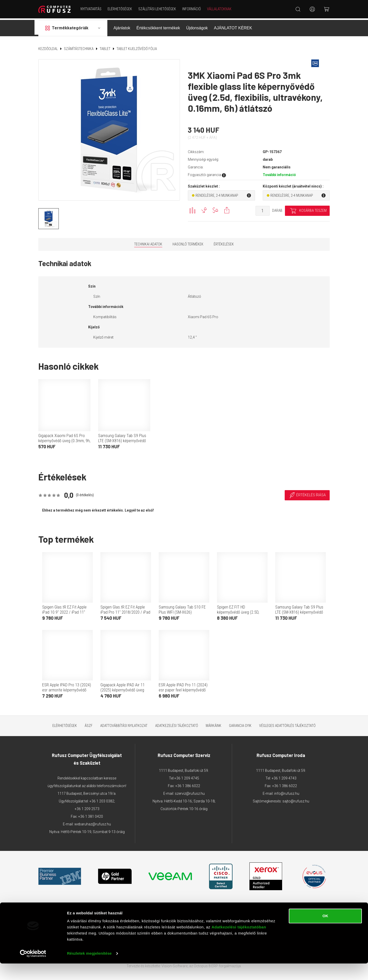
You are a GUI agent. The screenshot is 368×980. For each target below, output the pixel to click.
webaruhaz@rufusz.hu (93, 822)
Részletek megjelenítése (89, 970)
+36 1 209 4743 (284, 776)
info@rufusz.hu (287, 792)
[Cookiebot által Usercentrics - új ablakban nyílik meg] (33, 970)
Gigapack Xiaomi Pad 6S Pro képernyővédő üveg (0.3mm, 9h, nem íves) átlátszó (64, 439)
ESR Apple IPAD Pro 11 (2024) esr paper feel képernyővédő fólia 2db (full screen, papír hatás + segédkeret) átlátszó (183, 691)
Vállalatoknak (220, 9)
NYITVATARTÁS (92, 9)
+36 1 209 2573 (87, 807)
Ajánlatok (122, 26)
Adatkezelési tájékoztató (177, 724)
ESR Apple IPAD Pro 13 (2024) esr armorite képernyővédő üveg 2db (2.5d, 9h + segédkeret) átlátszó (67, 691)
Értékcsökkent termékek (158, 26)
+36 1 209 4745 (187, 776)
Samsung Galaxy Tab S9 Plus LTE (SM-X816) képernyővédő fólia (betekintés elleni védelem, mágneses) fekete (124, 442)
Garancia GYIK (240, 724)
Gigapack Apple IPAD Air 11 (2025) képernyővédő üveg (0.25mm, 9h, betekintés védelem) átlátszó (123, 691)
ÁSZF (89, 724)
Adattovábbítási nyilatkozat (124, 724)
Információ (192, 9)
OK (325, 932)
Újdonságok (197, 26)
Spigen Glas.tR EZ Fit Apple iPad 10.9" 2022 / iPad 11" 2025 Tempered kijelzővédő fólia (65, 613)
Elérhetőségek (121, 9)
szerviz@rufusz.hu (190, 792)
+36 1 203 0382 (102, 799)
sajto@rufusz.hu (296, 799)
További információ (279, 173)
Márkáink (214, 724)
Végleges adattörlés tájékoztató (287, 724)
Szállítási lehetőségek (158, 9)
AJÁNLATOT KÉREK (233, 26)
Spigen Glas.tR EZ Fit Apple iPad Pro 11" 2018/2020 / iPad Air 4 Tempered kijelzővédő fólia (125, 613)
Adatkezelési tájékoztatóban (239, 944)
